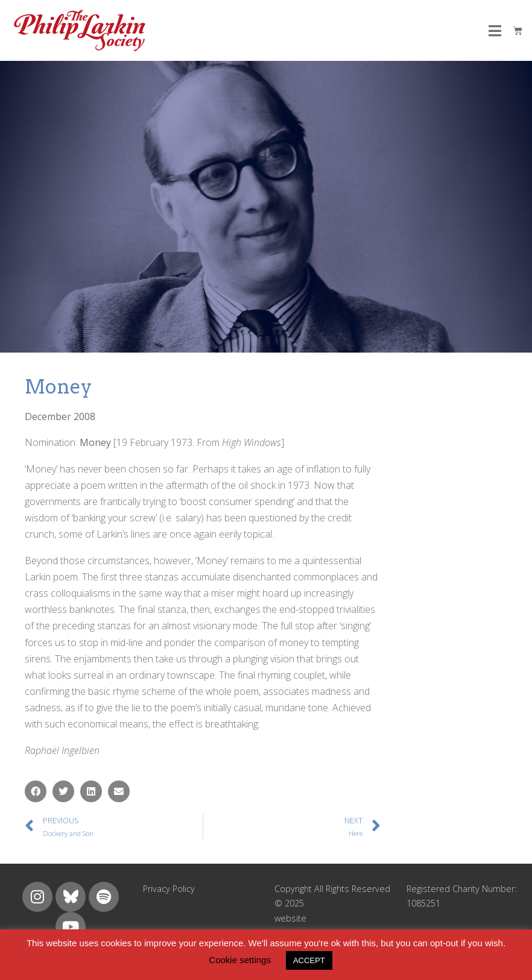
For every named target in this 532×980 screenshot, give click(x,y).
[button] (36, 791)
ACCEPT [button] (309, 960)
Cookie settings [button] (240, 960)
